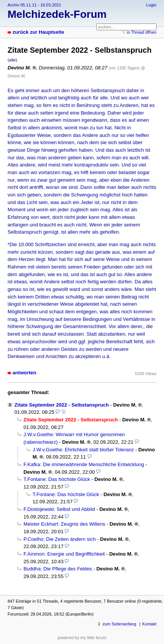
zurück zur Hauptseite (38, 32)
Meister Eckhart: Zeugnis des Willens (64, 524)
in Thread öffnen (142, 32)
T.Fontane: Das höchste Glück (57, 479)
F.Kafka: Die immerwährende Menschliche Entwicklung (84, 464)
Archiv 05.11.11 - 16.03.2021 (34, 5)
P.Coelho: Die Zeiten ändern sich (60, 539)
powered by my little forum (82, 638)
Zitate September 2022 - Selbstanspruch (62, 405)
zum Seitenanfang (119, 624)
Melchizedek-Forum (57, 14)
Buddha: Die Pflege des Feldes (58, 569)
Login (151, 5)
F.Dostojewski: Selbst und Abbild (59, 509)
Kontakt (149, 624)
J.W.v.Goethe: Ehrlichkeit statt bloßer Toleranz (83, 450)
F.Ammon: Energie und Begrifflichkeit (64, 554)
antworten (24, 373)
